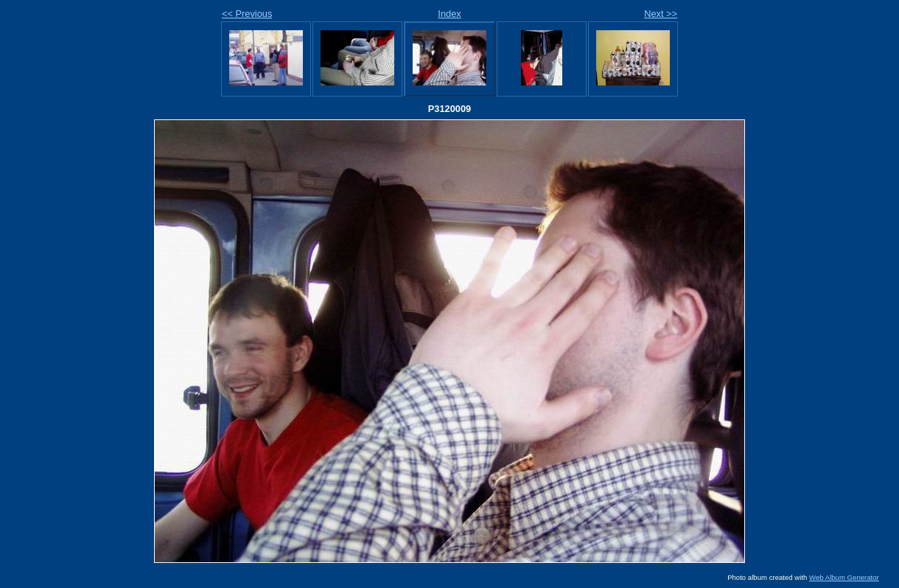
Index (449, 14)
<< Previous (247, 14)
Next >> (661, 14)
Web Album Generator (844, 577)
